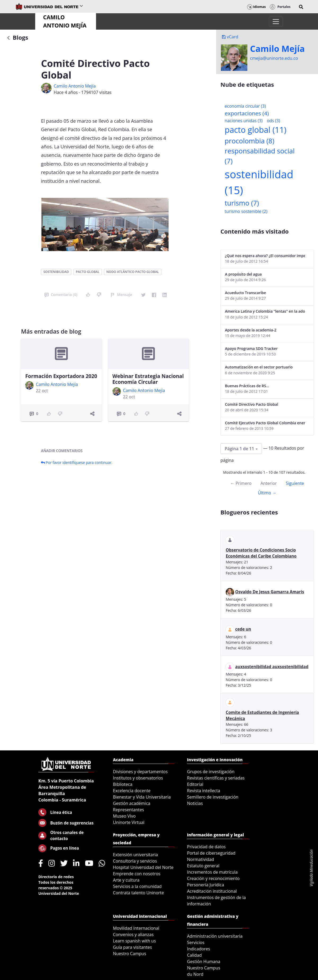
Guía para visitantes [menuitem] (132, 947)
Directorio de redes (56, 877)
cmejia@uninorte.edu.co (274, 58)
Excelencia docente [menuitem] (132, 791)
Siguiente (295, 483)
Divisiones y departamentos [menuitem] (140, 772)
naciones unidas (244, 121)
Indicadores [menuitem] (199, 949)
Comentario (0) (61, 295)
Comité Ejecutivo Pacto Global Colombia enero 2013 (265, 423)
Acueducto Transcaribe (245, 293)
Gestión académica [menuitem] (132, 803)
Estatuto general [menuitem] (203, 866)
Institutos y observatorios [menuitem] (138, 778)
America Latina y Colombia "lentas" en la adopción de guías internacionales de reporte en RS (265, 311)
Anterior (269, 483)
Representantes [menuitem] (128, 810)
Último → (267, 493)
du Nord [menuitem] (195, 974)
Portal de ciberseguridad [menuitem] (211, 853)
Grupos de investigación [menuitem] (211, 772)
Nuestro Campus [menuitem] (130, 954)
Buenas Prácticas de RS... (247, 386)
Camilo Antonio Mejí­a (75, 86)
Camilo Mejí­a (277, 49)
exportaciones (247, 113)
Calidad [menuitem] (194, 955)
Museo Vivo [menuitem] (124, 816)
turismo (242, 203)
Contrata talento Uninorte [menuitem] (138, 893)
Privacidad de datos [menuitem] (206, 847)
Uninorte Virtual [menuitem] (129, 822)
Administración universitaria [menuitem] (215, 936)
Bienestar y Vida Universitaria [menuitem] (142, 797)
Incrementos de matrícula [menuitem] (212, 872)
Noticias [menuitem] (195, 803)
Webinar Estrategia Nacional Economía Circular (148, 379)
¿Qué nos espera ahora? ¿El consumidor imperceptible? (265, 256)
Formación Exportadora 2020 (61, 376)
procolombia (249, 141)
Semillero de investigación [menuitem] (213, 797)
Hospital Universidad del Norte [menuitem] (143, 867)
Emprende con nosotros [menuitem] (137, 874)
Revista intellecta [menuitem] (204, 791)
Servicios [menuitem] (196, 942)
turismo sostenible (246, 211)
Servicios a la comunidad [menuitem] (137, 886)
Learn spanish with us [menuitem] (134, 941)
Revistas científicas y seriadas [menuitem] (216, 778)
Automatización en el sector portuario (259, 367)
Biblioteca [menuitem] (123, 784)
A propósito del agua (243, 274)
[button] (301, 7)
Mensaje (121, 295)
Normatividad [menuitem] (201, 859)
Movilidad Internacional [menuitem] (136, 928)
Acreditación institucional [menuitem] (212, 891)
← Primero (241, 483)
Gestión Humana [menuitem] (204, 961)
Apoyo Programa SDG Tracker (251, 348)
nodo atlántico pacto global (133, 272)
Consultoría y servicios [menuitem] (135, 861)
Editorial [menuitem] (195, 784)
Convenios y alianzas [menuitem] (133, 935)
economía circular (245, 106)
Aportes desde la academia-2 (251, 330)
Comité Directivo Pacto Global (251, 404)
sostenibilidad (56, 272)
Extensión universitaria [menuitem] (135, 855)
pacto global (88, 272)
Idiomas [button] (256, 7)
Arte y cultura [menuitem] (126, 880)
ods (274, 121)
